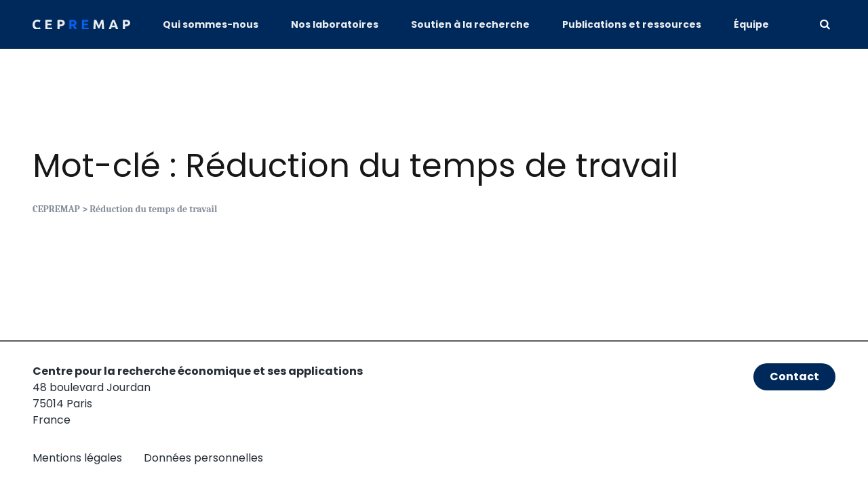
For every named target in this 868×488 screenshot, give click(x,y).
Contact (794, 377)
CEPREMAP (56, 209)
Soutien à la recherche (470, 24)
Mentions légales (77, 458)
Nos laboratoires (335, 24)
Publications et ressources (632, 24)
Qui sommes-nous (211, 24)
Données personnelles (203, 458)
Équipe (751, 24)
